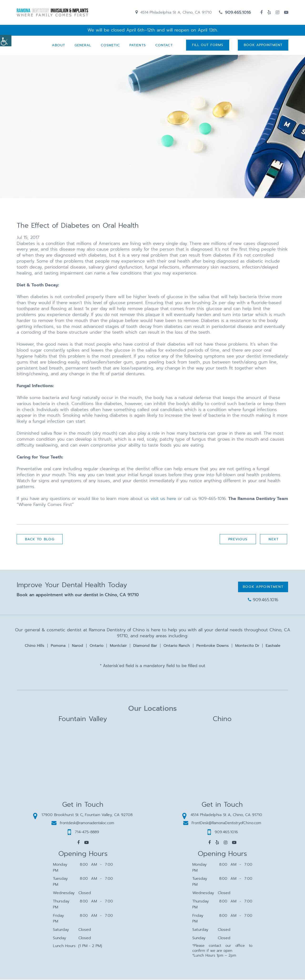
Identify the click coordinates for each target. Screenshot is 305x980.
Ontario (97, 646)
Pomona (58, 646)
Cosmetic (110, 46)
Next (273, 540)
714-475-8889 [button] (83, 832)
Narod (78, 646)
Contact (164, 46)
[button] (78, 843)
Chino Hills (35, 646)
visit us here (163, 499)
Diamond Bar (145, 646)
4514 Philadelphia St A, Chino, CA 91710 (174, 13)
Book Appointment (263, 46)
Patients (137, 46)
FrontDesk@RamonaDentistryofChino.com (222, 823)
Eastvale (273, 646)
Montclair (118, 646)
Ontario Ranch (177, 646)
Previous (237, 540)
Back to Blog (40, 540)
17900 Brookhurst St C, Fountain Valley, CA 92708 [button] (83, 815)
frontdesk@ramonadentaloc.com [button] (83, 823)
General (82, 46)
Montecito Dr (247, 646)
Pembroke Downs (213, 646)
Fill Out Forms (207, 46)
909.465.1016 (235, 13)
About (58, 46)
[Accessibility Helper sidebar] (6, 41)
